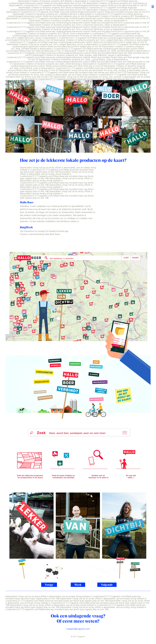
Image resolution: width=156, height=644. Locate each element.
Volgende (107, 585)
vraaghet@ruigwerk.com (78, 629)
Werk (78, 585)
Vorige (49, 585)
